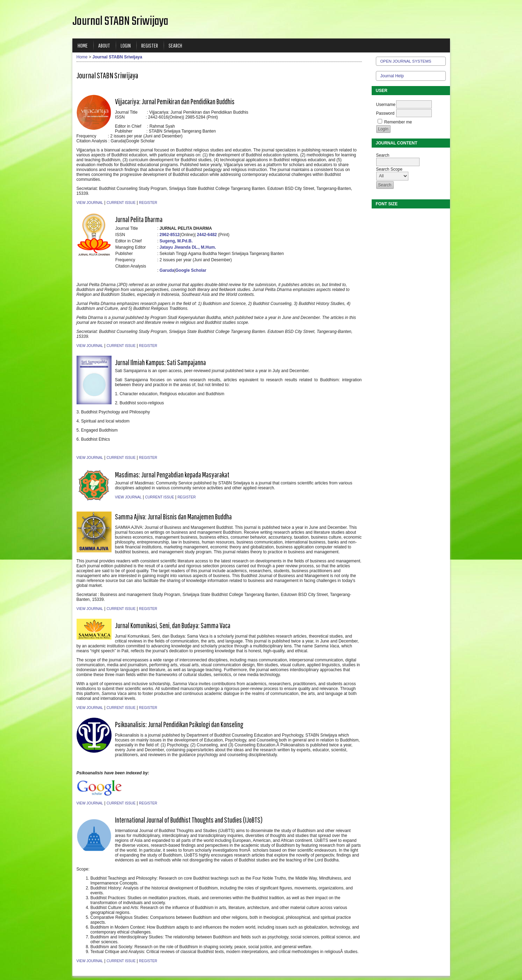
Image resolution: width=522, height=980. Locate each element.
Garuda (167, 270)
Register (150, 45)
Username (386, 105)
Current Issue (121, 203)
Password (385, 113)
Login (126, 45)
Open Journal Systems (406, 61)
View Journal (90, 203)
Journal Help (392, 76)
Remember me (398, 122)
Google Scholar (191, 270)
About (104, 45)
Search (175, 45)
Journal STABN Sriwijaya (117, 57)
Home (83, 45)
